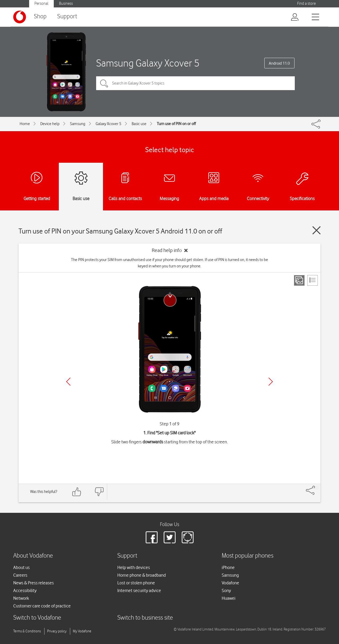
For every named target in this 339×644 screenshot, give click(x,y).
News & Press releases (34, 583)
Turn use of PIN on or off (176, 124)
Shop (40, 17)
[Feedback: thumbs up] (77, 492)
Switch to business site (145, 618)
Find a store (306, 4)
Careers (20, 575)
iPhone (228, 567)
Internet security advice (139, 590)
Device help (50, 124)
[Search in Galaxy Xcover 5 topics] (195, 83)
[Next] (271, 382)
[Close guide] (316, 230)
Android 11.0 (279, 63)
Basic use (139, 124)
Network (21, 598)
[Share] (317, 488)
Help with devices (134, 567)
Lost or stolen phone (136, 583)
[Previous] (68, 382)
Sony (226, 590)
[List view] (313, 280)
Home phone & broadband (142, 575)
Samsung (78, 124)
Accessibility (25, 590)
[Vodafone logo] (20, 17)
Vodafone (230, 583)
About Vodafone (33, 556)
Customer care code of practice (42, 606)
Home (25, 124)
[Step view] (299, 280)
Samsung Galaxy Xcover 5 (148, 63)
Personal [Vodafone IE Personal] (41, 4)
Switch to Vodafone (37, 618)
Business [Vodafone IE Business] (66, 4)
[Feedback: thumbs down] (99, 492)
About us (21, 567)
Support (67, 17)
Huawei (229, 598)
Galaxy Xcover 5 (108, 124)
